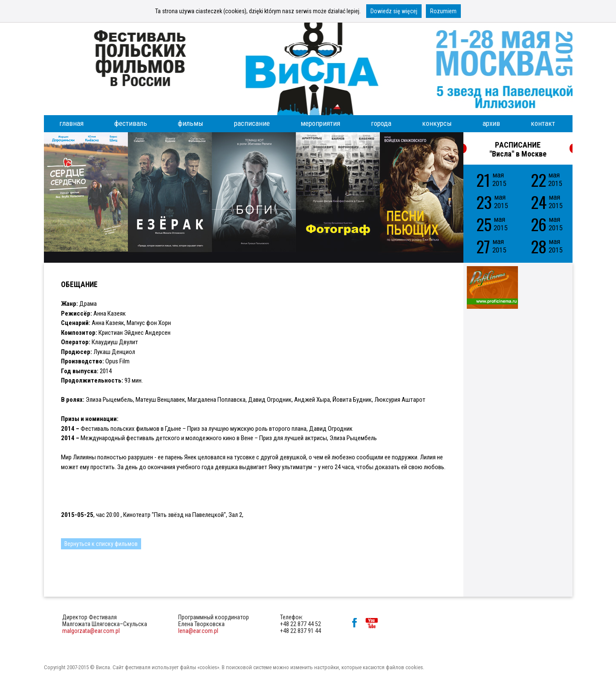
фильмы (191, 123)
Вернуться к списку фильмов (101, 544)
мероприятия (320, 123)
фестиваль (131, 123)
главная (71, 123)
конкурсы (437, 123)
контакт (543, 123)
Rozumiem (443, 11)
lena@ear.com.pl (198, 631)
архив (491, 123)
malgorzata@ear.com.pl (91, 631)
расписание (252, 123)
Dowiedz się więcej (394, 11)
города (381, 123)
